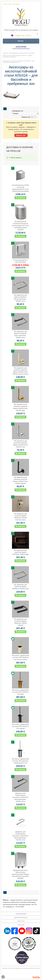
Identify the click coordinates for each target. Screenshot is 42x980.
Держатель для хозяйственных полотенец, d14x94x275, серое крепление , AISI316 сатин (20, 797)
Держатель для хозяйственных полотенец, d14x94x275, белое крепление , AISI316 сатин (20, 836)
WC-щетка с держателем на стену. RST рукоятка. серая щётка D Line (20, 761)
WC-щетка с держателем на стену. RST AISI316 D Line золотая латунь (20, 658)
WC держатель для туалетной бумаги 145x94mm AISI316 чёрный (20, 622)
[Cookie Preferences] (3, 977)
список (32, 117)
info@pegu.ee (10, 907)
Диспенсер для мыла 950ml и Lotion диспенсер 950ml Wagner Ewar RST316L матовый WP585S (20, 874)
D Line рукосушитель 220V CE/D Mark (20, 261)
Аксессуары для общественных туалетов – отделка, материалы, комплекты (18, 56)
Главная (5, 53)
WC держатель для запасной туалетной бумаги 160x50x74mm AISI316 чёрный (20, 480)
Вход (10, 4)
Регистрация (16, 4)
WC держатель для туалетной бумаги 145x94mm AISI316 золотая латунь (20, 517)
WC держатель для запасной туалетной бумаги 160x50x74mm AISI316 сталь (20, 444)
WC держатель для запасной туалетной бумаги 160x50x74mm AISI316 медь (20, 407)
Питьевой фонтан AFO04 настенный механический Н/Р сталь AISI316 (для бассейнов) (20, 188)
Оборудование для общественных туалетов (22, 53)
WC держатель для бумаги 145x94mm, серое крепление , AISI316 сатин (20, 334)
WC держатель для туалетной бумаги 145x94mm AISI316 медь (20, 552)
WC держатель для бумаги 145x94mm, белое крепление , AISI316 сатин (20, 298)
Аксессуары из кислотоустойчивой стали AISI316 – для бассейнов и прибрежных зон (19, 62)
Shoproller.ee (36, 977)
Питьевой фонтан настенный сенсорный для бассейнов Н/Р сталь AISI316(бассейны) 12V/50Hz (20, 226)
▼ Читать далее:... (16, 158)
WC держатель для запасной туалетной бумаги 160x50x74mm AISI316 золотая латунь (20, 371)
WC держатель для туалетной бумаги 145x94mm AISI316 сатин (20, 587)
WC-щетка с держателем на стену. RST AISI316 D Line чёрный (20, 726)
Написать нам (21, 135)
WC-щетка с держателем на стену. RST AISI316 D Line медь (20, 692)
